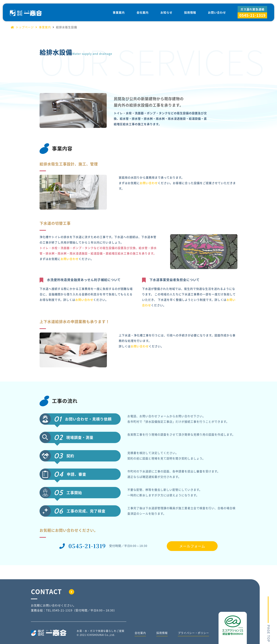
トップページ (22, 27)
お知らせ (166, 12)
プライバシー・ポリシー (192, 634)
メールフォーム (192, 546)
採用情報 (190, 12)
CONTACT (53, 591)
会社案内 (143, 12)
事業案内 (119, 12)
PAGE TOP (269, 618)
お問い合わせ (217, 12)
